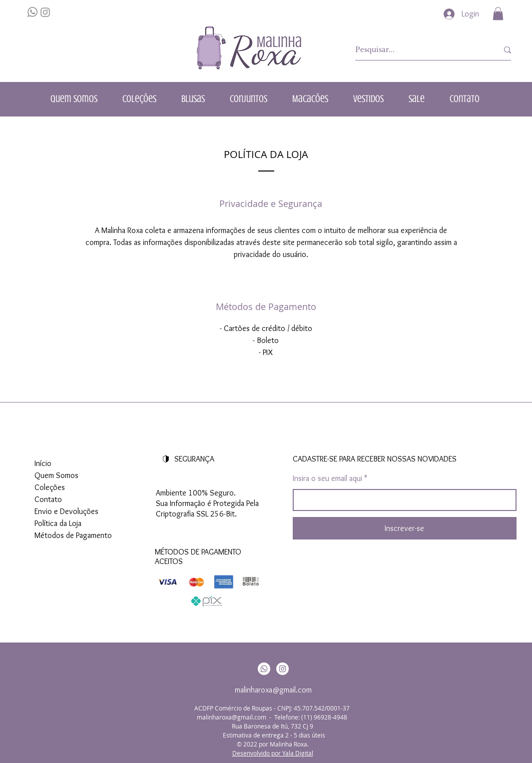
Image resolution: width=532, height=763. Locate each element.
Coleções (50, 487)
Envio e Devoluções (66, 511)
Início (43, 463)
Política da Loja (58, 523)
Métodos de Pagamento (73, 535)
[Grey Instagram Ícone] (45, 12)
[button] (498, 13)
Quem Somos (56, 475)
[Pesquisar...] (419, 50)
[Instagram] (282, 669)
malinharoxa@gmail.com (273, 690)
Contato (48, 499)
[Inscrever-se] (405, 528)
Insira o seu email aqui (327, 478)
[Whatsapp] (264, 669)
